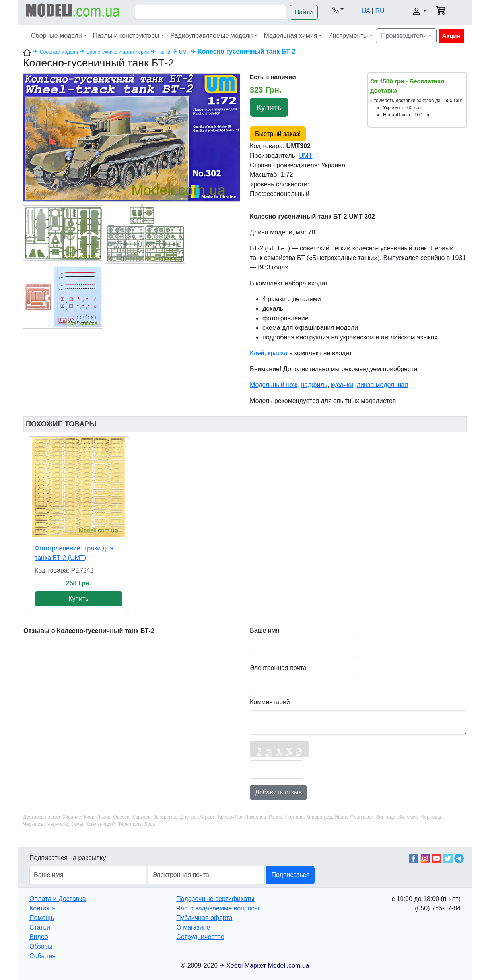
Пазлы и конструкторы (126, 36)
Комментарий (270, 702)
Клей (257, 353)
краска (277, 353)
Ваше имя (264, 630)
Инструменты (348, 36)
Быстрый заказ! (278, 134)
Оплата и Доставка (58, 899)
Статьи (40, 927)
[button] (338, 10)
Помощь (42, 918)
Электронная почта (278, 668)
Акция (451, 36)
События (43, 956)
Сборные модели (56, 36)
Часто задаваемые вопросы (218, 908)
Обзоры (41, 946)
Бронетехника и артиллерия (118, 52)
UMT (184, 52)
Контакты (43, 908)
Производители (404, 36)
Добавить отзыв (278, 792)
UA (366, 11)
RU (380, 11)
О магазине (193, 927)
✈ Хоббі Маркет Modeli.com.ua (264, 965)
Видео (39, 937)
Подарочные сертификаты (215, 899)
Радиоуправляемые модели (212, 36)
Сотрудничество (200, 937)
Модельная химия (290, 36)
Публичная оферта (204, 918)
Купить (269, 107)
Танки (164, 52)
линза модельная (382, 385)
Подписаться (290, 875)
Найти (304, 12)
